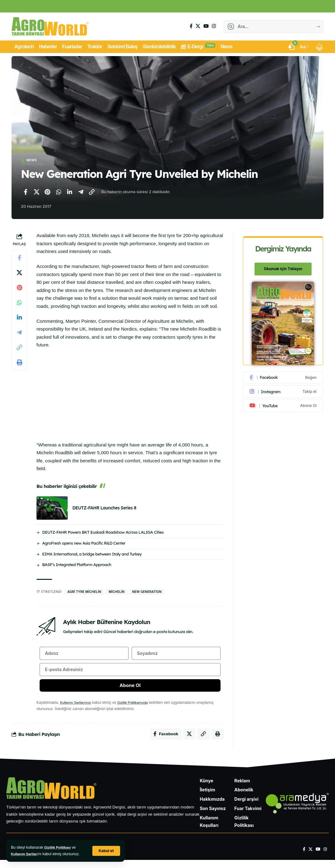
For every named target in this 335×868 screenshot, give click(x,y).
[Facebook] (191, 26)
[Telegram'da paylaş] (81, 193)
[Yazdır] (19, 363)
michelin (117, 593)
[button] (106, 851)
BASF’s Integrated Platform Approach (77, 565)
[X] (198, 26)
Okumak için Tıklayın (284, 265)
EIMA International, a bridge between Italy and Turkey (92, 555)
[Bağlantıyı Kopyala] (92, 193)
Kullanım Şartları (26, 854)
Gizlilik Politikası (59, 847)
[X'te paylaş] (36, 193)
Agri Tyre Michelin (84, 593)
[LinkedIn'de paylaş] (70, 193)
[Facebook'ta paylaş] (25, 193)
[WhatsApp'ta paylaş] (59, 193)
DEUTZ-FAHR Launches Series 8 (104, 508)
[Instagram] (214, 26)
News (33, 161)
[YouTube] (206, 26)
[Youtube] (284, 402)
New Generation (147, 593)
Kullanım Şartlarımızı (77, 708)
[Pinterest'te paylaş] (47, 193)
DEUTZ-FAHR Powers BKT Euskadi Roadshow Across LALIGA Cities (103, 533)
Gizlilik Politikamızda (138, 708)
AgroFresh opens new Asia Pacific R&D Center (84, 544)
